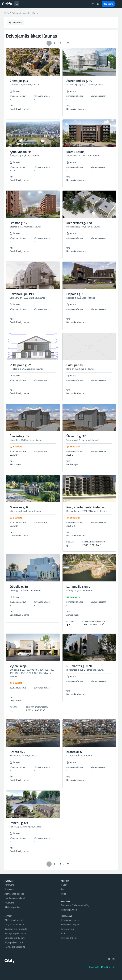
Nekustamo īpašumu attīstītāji (75, 905)
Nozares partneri (69, 910)
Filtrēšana (16, 22)
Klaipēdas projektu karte (16, 929)
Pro (63, 889)
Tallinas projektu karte (15, 947)
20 (68, 43)
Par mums (9, 885)
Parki (63, 933)
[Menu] (118, 4)
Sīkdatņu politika (12, 907)
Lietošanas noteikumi (15, 898)
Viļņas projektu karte (14, 920)
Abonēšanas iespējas (14, 894)
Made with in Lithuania (102, 967)
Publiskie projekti (69, 938)
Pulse (64, 894)
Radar (64, 885)
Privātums (9, 903)
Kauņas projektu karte (15, 924)
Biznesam (108, 4)
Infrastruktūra (68, 929)
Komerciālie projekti (70, 924)
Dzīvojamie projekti (70, 920)
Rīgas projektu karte (14, 942)
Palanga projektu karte (15, 933)
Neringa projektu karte (15, 938)
